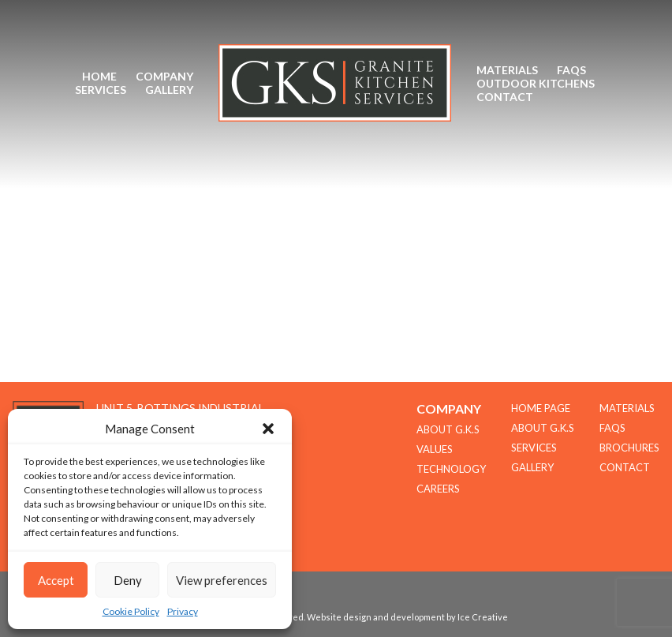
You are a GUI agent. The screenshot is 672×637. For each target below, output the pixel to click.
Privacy (183, 611)
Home (99, 76)
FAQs (571, 70)
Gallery (169, 90)
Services (101, 90)
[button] (268, 429)
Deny (128, 580)
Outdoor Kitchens (536, 83)
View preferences (222, 580)
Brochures (629, 448)
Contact (505, 97)
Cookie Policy (131, 611)
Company (164, 76)
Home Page (541, 408)
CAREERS (438, 489)
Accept (56, 580)
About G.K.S (543, 428)
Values (435, 449)
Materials (507, 70)
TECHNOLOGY (451, 469)
